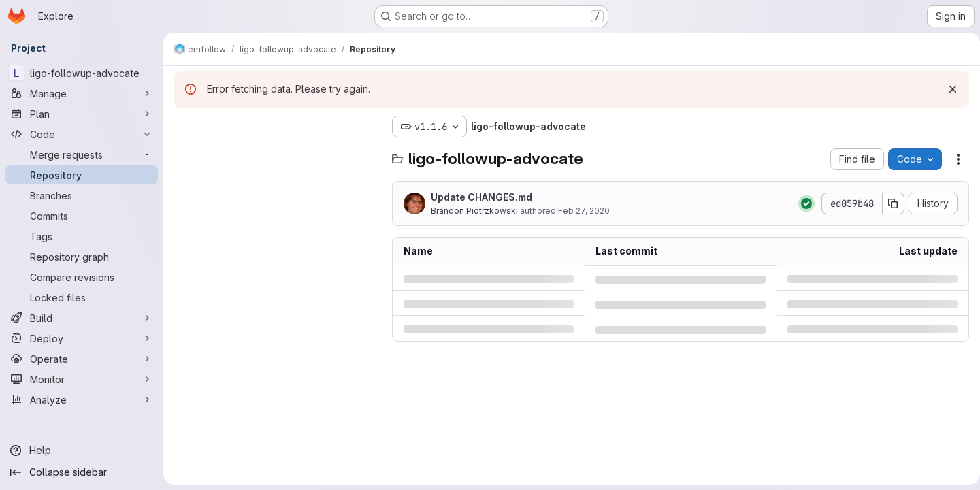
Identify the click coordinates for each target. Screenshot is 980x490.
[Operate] (82, 359)
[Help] (82, 451)
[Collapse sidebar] (82, 472)
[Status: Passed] (801, 203)
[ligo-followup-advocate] (82, 73)
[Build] (82, 318)
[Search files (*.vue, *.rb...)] (276, 154)
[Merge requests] (82, 154)
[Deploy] (82, 338)
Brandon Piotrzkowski (474, 211)
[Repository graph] (82, 257)
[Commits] (82, 216)
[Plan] (82, 114)
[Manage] (82, 93)
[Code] (82, 134)
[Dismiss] (947, 89)
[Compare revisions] (82, 277)
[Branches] (82, 195)
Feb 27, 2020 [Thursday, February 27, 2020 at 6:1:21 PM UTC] (584, 211)
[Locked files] (82, 297)
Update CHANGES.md (481, 197)
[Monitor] (82, 379)
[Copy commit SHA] (888, 203)
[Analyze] (82, 399)
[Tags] (82, 236)
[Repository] (82, 175)
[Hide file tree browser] (185, 127)
